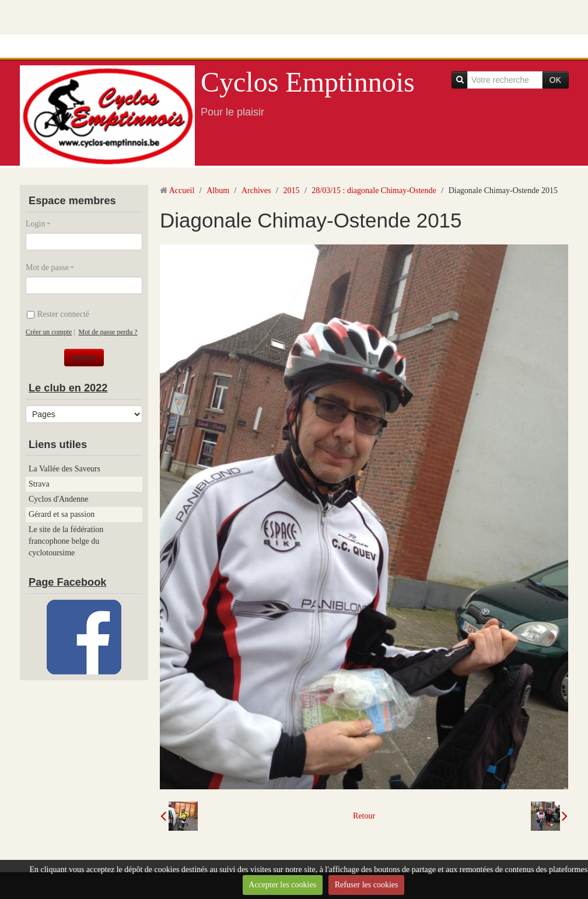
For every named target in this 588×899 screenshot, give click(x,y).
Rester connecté (58, 314)
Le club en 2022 (68, 388)
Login (35, 224)
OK (555, 80)
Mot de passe (47, 267)
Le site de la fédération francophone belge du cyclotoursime (66, 541)
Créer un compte (49, 332)
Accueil (182, 190)
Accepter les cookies (282, 885)
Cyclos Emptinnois (308, 82)
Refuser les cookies (367, 885)
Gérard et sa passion (62, 514)
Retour (364, 816)
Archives (256, 190)
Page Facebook (67, 582)
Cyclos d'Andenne (58, 499)
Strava (39, 484)
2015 (291, 190)
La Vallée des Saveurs (64, 469)
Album (218, 190)
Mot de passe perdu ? (108, 332)
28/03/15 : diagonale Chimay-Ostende (374, 190)
